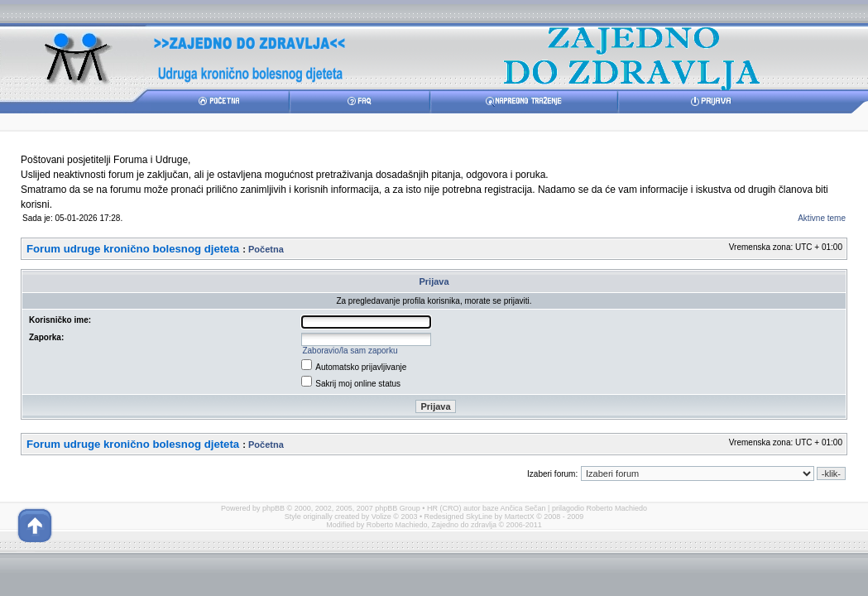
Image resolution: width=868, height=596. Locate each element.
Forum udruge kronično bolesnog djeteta (133, 249)
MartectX (520, 517)
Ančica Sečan (523, 508)
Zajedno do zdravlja (465, 525)
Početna (266, 249)
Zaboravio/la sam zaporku (350, 351)
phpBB (273, 508)
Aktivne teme (822, 218)
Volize (381, 517)
